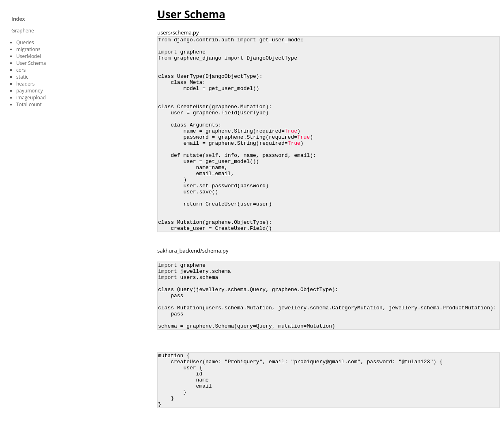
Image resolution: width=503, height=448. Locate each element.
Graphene (23, 31)
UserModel (29, 56)
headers (25, 84)
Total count (29, 104)
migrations (28, 49)
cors (21, 70)
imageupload (31, 98)
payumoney (30, 91)
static (22, 77)
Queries (25, 42)
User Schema (31, 63)
